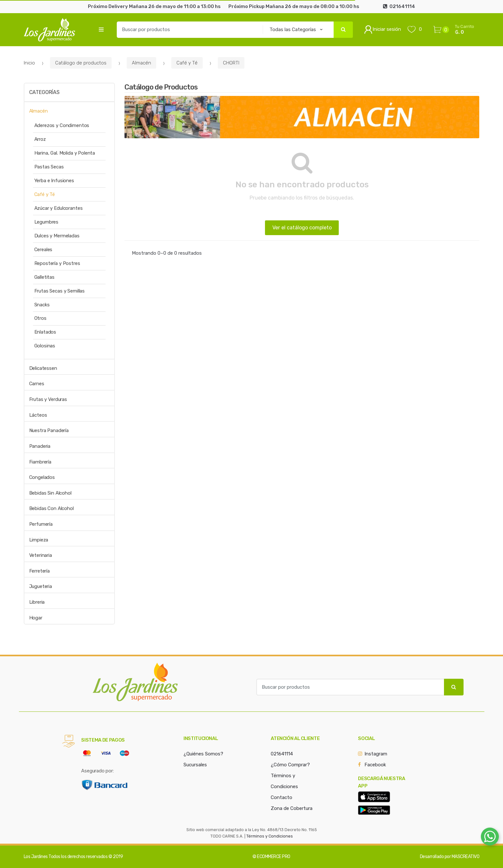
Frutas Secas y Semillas (60, 291)
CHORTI (231, 63)
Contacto (281, 797)
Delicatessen (43, 368)
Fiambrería (40, 462)
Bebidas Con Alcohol (51, 508)
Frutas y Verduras (48, 399)
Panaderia (40, 446)
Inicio (29, 63)
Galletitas (45, 277)
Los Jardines (36, 857)
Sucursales (195, 765)
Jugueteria (41, 586)
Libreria (37, 602)
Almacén (141, 63)
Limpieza (39, 540)
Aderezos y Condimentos (62, 125)
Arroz (40, 139)
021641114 (282, 754)
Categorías (44, 92)
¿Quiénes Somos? (203, 754)
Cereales (43, 250)
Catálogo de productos (81, 63)
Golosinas (45, 346)
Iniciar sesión (383, 30)
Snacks (42, 305)
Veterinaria (41, 555)
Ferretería (40, 571)
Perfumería (41, 524)
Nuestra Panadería (49, 430)
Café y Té (187, 63)
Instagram (376, 754)
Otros (40, 318)
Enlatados (45, 332)
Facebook (375, 765)
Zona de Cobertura (292, 808)
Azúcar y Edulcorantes (59, 208)
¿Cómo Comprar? (290, 765)
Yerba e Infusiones (54, 181)
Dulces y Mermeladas (57, 236)
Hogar (36, 618)
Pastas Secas (49, 167)
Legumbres (47, 222)
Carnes (37, 384)
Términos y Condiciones (270, 836)
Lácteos (38, 415)
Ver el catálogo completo (302, 228)
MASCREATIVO (466, 857)
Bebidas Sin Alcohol (50, 493)
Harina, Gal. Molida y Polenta (65, 153)
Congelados (42, 477)
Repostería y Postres (57, 263)
